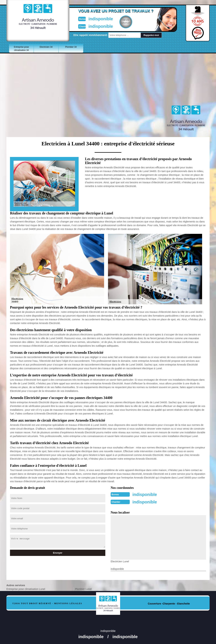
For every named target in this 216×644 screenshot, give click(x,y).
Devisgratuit (125, 22)
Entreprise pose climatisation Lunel (26, 588)
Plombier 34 (71, 47)
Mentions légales (68, 603)
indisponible (97, 18)
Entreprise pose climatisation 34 (21, 49)
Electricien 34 (46, 47)
